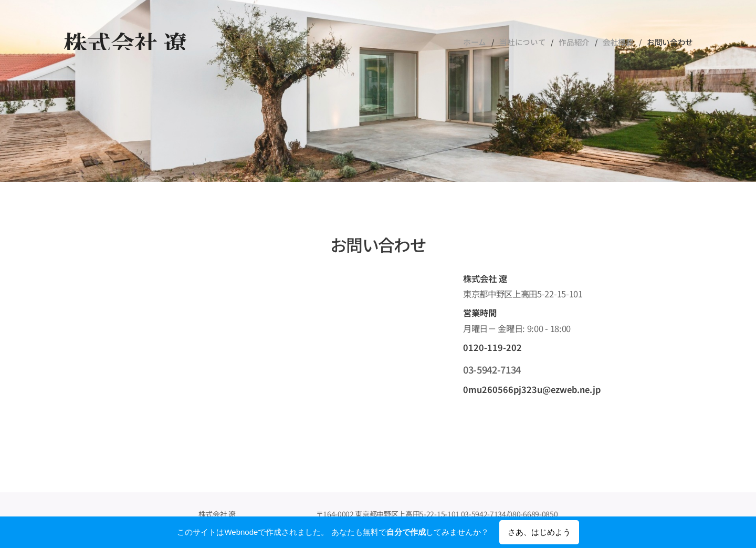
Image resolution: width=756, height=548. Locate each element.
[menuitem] (485, 42)
